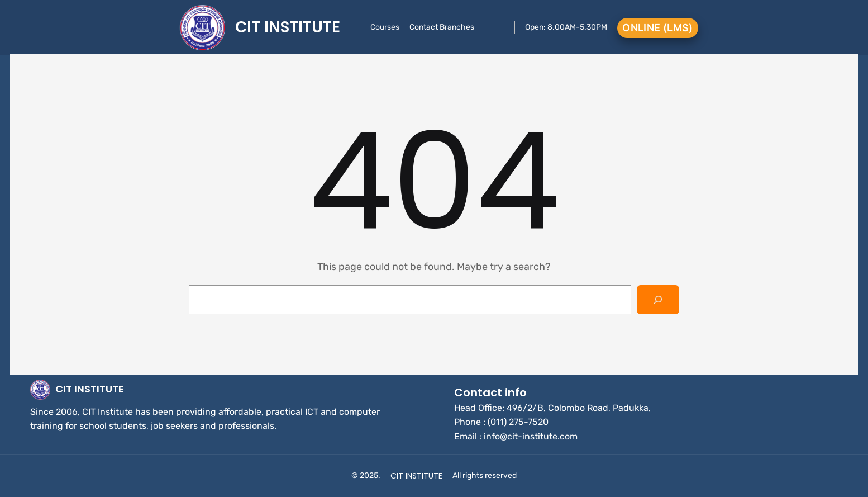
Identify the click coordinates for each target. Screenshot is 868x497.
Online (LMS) (657, 28)
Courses (385, 27)
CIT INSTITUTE (288, 27)
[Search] (658, 300)
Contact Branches (442, 27)
